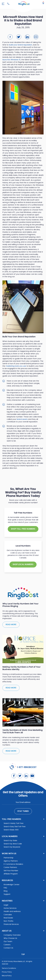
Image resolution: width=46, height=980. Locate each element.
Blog (6, 891)
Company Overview (12, 935)
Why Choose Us (10, 938)
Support (7, 894)
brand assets (22, 419)
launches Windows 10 (11, 60)
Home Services (10, 908)
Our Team (8, 942)
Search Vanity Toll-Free (14, 823)
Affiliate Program (11, 874)
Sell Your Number (11, 871)
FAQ (5, 888)
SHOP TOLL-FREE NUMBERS (23, 529)
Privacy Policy (7, 972)
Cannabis (8, 915)
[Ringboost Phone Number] (8, 4)
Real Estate (8, 918)
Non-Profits (8, 921)
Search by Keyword (12, 847)
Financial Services (11, 924)
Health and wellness (12, 911)
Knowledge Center (12, 885)
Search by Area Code (13, 844)
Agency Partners (11, 861)
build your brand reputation (21, 45)
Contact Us (8, 948)
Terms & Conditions (9, 968)
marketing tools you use (16, 366)
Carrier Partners (10, 867)
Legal (6, 905)
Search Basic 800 (11, 830)
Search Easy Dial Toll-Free (15, 827)
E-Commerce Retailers (13, 864)
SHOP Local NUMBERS (23, 564)
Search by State (10, 841)
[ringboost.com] (24, 4)
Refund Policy (7, 976)
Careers (7, 945)
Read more (11, 625)
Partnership (8, 858)
